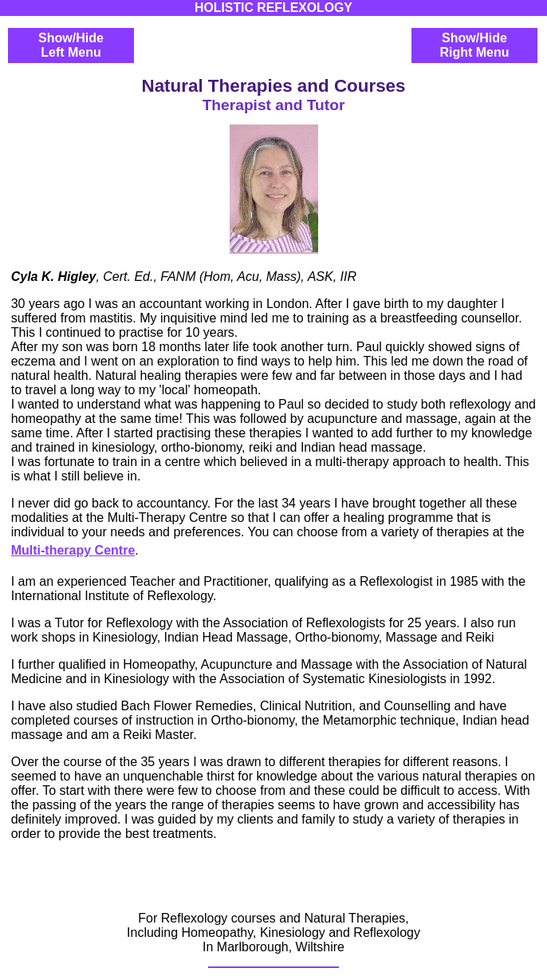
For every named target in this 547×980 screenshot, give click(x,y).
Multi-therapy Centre (73, 550)
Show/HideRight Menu (474, 45)
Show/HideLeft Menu (71, 45)
